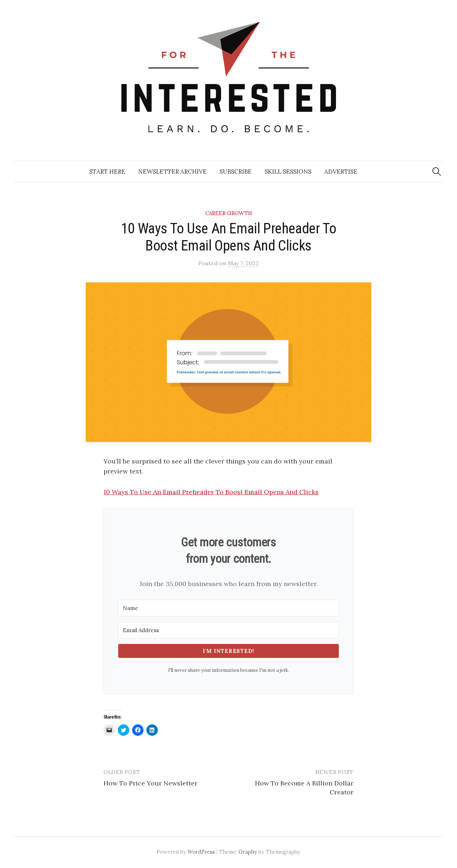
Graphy (248, 852)
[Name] (228, 608)
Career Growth (229, 213)
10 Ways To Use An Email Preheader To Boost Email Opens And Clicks (211, 492)
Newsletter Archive (172, 172)
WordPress (201, 852)
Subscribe (236, 172)
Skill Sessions (288, 172)
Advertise (341, 172)
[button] (228, 362)
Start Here (107, 172)
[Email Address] (228, 630)
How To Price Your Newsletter (150, 783)
